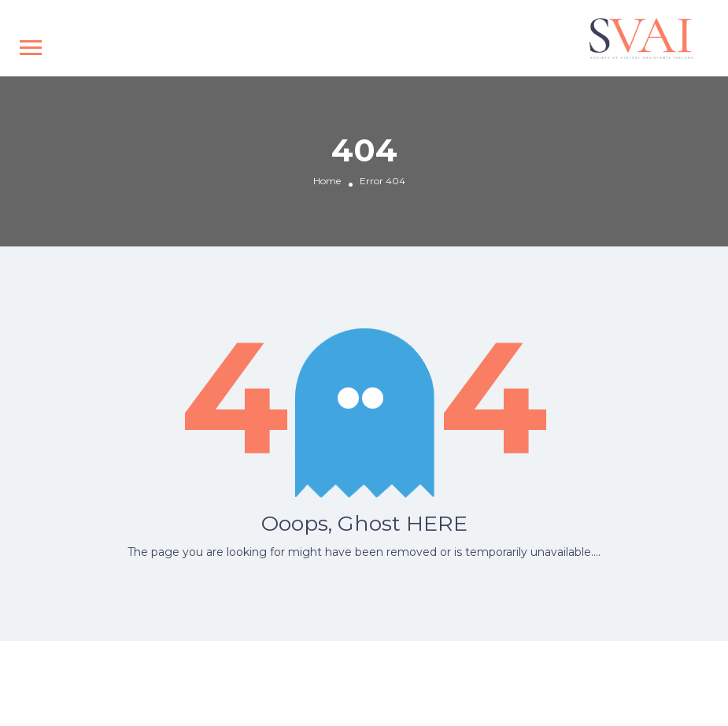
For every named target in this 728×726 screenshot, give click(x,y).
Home (327, 181)
